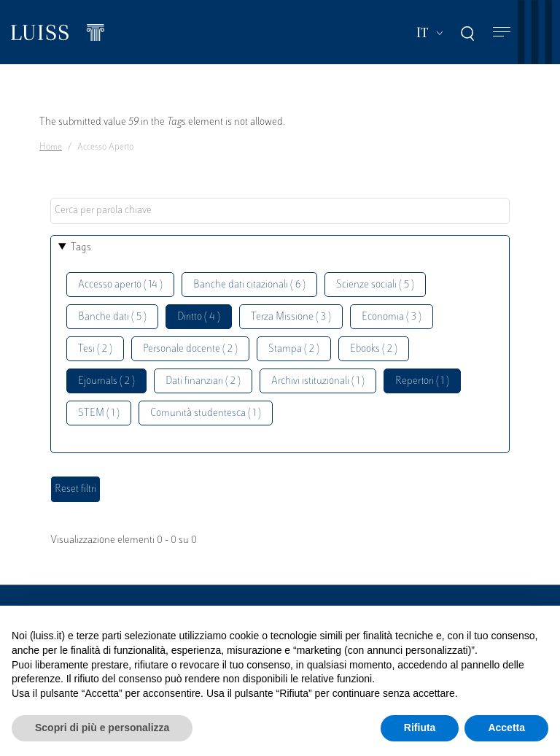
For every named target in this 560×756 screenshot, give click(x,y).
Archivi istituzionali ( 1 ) (318, 381)
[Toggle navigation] (502, 32)
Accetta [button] (506, 728)
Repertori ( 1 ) (422, 381)
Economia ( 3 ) (392, 317)
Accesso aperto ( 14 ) (120, 285)
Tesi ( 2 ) (95, 349)
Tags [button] (81, 248)
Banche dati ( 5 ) (112, 317)
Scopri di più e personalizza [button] (102, 728)
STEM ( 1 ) (99, 413)
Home (51, 147)
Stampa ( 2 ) (294, 349)
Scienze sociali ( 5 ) (375, 285)
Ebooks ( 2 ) (374, 349)
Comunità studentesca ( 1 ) (206, 413)
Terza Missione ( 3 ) (291, 317)
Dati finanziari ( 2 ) (203, 381)
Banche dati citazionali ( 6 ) (249, 285)
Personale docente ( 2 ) (190, 349)
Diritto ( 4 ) (199, 317)
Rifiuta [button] (420, 728)
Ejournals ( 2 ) (106, 381)
